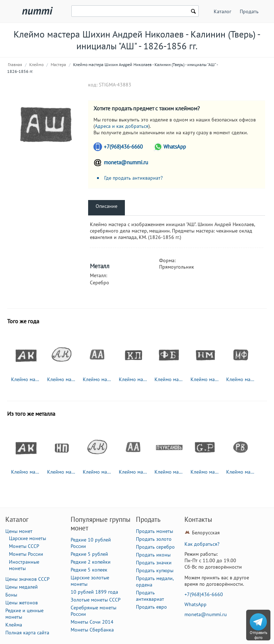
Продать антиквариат (150, 596)
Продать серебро (155, 547)
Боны (11, 595)
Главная (15, 64)
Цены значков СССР (27, 579)
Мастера (58, 64)
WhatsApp (175, 147)
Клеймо (36, 64)
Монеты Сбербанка (92, 630)
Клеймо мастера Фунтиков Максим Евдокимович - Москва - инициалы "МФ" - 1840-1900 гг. (241, 379)
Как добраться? (202, 544)
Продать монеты (154, 531)
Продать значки (154, 563)
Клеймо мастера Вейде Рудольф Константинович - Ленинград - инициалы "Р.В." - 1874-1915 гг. (241, 472)
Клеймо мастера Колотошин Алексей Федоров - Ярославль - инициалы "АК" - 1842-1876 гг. (62, 379)
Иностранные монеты (24, 565)
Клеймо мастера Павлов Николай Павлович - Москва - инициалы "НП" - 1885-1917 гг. (62, 472)
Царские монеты (27, 538)
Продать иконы (153, 555)
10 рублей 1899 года (94, 592)
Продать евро (151, 607)
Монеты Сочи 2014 (92, 622)
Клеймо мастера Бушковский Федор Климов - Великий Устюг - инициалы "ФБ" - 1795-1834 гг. (169, 379)
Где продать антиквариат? (133, 178)
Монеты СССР (24, 546)
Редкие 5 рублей (89, 554)
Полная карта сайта (27, 633)
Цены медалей (22, 587)
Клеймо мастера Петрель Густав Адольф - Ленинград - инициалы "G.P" (205, 472)
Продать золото (154, 539)
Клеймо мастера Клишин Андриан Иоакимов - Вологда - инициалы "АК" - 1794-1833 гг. (26, 379)
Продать (249, 11)
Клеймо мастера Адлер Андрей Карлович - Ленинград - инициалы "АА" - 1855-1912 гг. (97, 379)
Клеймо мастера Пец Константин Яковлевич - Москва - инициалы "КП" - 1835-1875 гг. (133, 379)
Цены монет (19, 531)
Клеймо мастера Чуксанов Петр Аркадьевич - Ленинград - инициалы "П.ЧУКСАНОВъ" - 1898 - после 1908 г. (169, 472)
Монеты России (26, 554)
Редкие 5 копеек (89, 570)
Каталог (222, 11)
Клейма (14, 625)
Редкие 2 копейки (91, 562)
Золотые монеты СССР (96, 600)
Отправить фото (258, 635)
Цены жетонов (22, 603)
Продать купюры (155, 570)
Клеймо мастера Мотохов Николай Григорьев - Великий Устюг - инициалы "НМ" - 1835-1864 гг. (205, 379)
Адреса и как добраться (122, 126)
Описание (106, 206)
